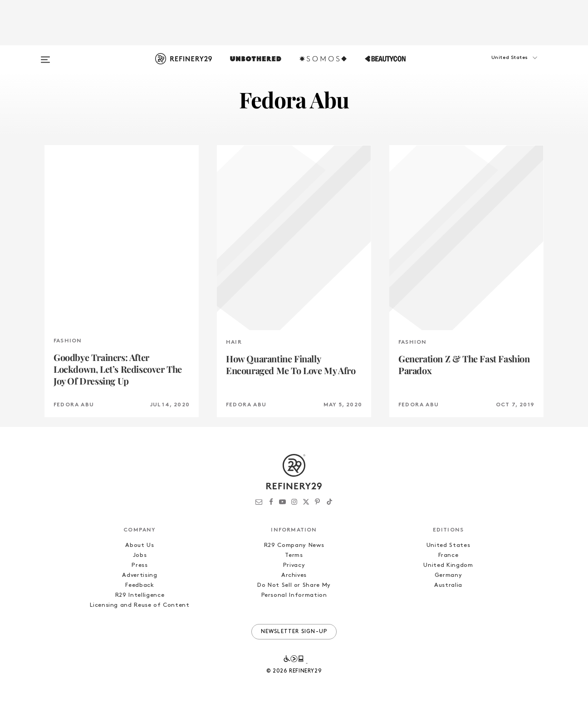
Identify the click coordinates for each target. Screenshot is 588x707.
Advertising (140, 575)
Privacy (294, 565)
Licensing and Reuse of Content (140, 605)
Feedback (140, 585)
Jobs (140, 555)
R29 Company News (294, 545)
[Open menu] (45, 55)
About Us (140, 545)
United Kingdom (448, 565)
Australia (448, 585)
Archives (294, 575)
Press (140, 565)
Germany (448, 575)
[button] (498, 67)
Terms (294, 555)
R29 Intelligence (140, 595)
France (448, 555)
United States (448, 545)
